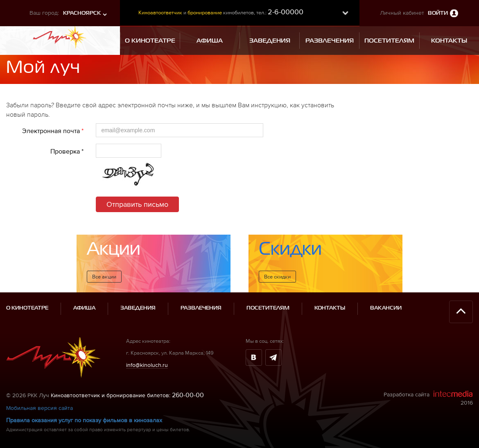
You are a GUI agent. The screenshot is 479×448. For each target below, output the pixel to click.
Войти (438, 13)
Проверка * (67, 151)
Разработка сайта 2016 (428, 398)
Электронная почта (53, 131)
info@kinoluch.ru (147, 365)
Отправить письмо (137, 204)
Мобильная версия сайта (40, 408)
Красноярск (82, 13)
